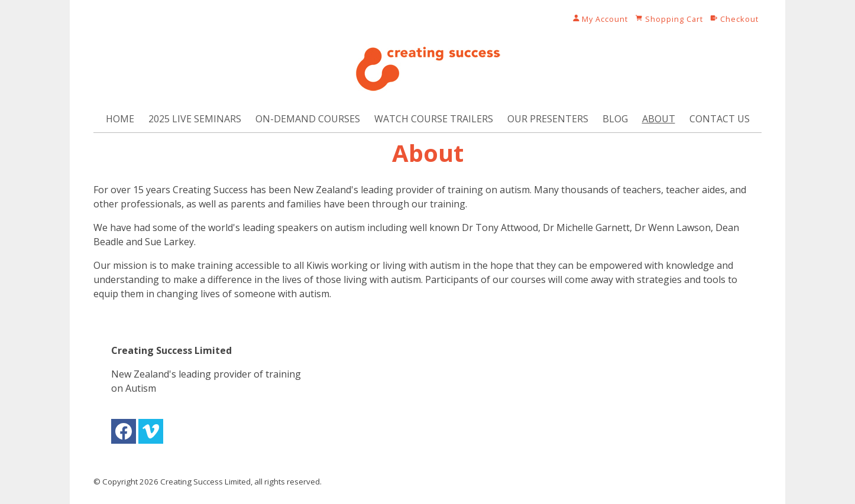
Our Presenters (548, 119)
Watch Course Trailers (434, 119)
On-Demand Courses (308, 119)
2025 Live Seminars (195, 119)
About (659, 119)
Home (120, 119)
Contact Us (720, 119)
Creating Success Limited (205, 482)
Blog (615, 119)
